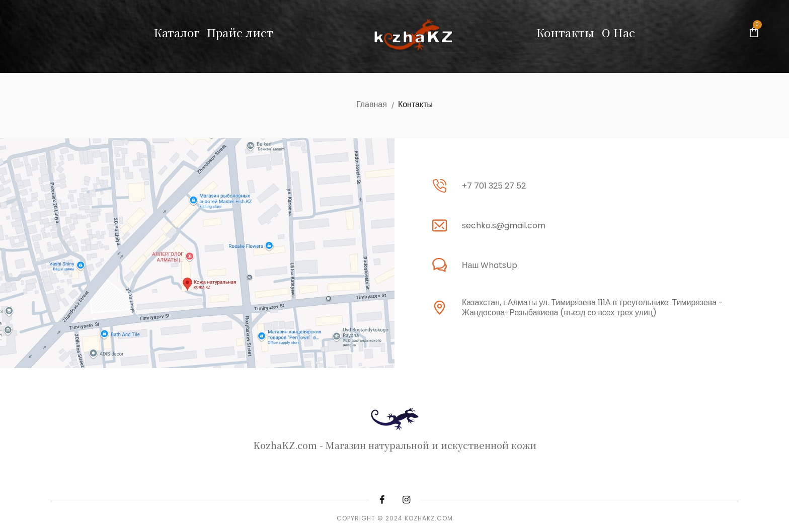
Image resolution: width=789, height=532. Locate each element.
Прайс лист (240, 32)
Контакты (565, 32)
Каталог (177, 32)
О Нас (618, 32)
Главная (372, 104)
